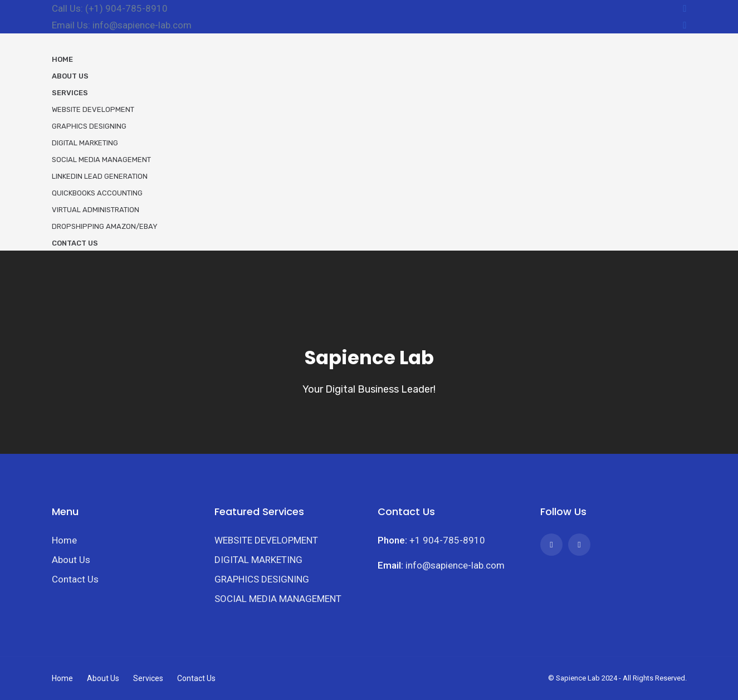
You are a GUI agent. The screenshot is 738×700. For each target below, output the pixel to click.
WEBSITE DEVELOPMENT (266, 540)
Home (62, 59)
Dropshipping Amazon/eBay (105, 226)
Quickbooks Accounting (97, 193)
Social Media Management (101, 160)
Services (70, 93)
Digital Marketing (85, 143)
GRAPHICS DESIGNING (262, 579)
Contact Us (75, 243)
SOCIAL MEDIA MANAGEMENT (278, 599)
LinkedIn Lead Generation (100, 176)
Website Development (93, 109)
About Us (70, 76)
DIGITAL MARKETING (258, 560)
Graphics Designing (89, 126)
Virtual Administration (96, 210)
